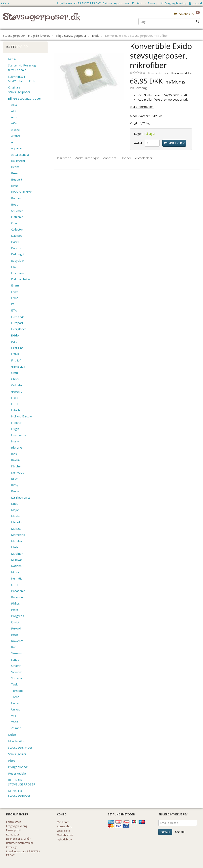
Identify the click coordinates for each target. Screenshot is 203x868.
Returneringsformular (116, 3)
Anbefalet (110, 158)
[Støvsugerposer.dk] (42, 19)
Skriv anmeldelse (181, 73)
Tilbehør (126, 158)
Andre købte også (87, 158)
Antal (138, 143)
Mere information (142, 107)
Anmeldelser (144, 158)
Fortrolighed (14, 822)
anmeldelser (157, 73)
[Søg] (198, 21)
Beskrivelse (64, 158)
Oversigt (11, 847)
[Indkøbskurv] (187, 14)
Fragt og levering (176, 3)
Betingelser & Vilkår (18, 839)
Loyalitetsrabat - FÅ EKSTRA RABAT (79, 3)
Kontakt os (139, 3)
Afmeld (180, 832)
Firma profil (155, 3)
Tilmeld (165, 832)
